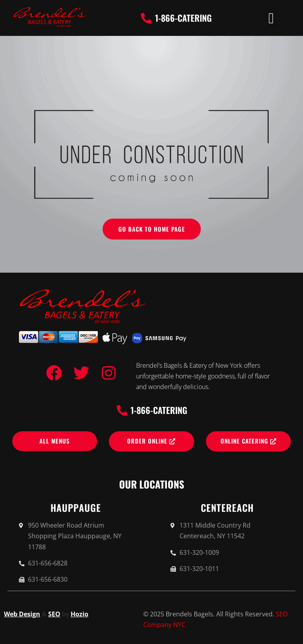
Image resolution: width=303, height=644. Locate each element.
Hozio (79, 614)
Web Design (22, 614)
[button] (271, 18)
